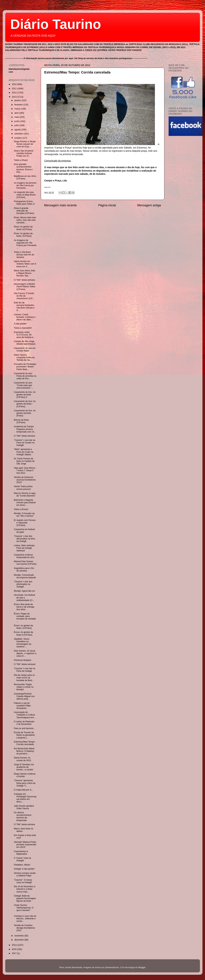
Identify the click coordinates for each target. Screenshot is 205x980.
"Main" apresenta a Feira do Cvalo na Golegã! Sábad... (24, 452)
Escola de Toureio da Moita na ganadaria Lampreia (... (24, 735)
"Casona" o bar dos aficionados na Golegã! (23, 584)
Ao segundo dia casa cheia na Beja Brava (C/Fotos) (25, 195)
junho (17, 121)
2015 (15, 949)
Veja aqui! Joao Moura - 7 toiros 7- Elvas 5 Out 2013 (25, 470)
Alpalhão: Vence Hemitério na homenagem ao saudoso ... (23, 643)
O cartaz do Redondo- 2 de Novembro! (24, 723)
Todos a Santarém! (23, 328)
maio (17, 117)
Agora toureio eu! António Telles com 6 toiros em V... (25, 264)
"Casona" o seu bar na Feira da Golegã (25, 670)
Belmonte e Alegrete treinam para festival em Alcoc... (25, 503)
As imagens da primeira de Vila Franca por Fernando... (25, 185)
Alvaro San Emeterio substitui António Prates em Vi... (24, 153)
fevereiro (19, 105)
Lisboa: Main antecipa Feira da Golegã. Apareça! (24, 548)
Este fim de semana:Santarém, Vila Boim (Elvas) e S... (24, 307)
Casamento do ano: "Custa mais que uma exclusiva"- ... (24, 385)
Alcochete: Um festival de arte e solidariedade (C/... (24, 598)
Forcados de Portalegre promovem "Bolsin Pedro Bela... (25, 367)
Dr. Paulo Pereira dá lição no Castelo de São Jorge (24, 461)
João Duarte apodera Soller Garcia (24, 807)
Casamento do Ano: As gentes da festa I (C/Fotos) (25, 404)
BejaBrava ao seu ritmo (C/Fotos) (25, 177)
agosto (18, 130)
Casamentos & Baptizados (21, 853)
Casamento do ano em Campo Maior (25, 349)
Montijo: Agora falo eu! (24, 591)
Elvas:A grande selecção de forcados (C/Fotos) (24, 211)
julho (17, 125)
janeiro (18, 100)
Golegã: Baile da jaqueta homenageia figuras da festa (25, 898)
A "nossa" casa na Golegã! (22, 859)
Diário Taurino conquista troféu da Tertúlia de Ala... (24, 357)
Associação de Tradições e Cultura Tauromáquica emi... (25, 715)
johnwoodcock (112, 967)
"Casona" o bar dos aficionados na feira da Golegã (24, 539)
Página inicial (107, 205)
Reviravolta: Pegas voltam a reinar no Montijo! (24, 687)
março (18, 109)
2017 (15, 953)
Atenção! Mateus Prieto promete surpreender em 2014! (25, 845)
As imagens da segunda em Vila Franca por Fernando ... (25, 244)
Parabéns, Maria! (22, 865)
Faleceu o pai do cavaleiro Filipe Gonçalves (22, 706)
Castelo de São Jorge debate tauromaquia (25, 343)
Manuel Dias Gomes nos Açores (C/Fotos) (25, 563)
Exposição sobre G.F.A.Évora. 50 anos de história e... (24, 335)
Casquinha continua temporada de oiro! (24, 556)
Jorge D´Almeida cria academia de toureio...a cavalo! (24, 767)
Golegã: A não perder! (24, 869)
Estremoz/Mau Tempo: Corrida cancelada (77, 72)
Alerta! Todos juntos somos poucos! (23, 488)
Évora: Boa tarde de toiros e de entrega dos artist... (24, 607)
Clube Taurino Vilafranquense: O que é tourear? (24, 908)
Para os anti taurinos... (25, 728)
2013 (15, 97)
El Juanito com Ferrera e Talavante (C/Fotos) (25, 523)
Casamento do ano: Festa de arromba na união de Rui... (25, 376)
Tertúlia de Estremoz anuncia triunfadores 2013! (25, 480)
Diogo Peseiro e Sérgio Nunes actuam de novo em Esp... (25, 144)
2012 (15, 93)
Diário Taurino (56, 24)
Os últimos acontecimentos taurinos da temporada (23, 816)
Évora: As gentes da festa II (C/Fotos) (23, 633)
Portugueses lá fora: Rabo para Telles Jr (24, 203)
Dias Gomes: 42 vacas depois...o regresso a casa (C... (25, 653)
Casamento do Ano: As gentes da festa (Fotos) (25, 413)
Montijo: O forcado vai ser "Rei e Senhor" (24, 515)
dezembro (19, 940)
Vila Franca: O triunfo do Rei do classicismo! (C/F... (24, 296)
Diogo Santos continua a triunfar (25, 775)
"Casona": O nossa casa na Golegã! (23, 881)
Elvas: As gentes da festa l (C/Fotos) (23, 235)
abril (17, 113)
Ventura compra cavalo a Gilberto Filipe (25, 874)
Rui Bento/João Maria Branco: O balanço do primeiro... (24, 751)
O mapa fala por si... (23, 790)
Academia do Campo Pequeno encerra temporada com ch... (25, 429)
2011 (15, 89)
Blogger (142, 967)
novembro (19, 936)
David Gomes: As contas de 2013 (22, 759)
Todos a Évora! (21, 509)
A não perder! (20, 324)
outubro (18, 138)
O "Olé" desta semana (24, 280)
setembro (19, 134)
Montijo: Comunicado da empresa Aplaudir (25, 576)
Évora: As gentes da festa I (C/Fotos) (23, 627)
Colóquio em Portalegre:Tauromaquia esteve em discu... (25, 798)
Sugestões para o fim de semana (24, 569)
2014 (15, 945)
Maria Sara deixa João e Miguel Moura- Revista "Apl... (25, 273)
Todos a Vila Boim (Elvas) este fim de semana (24, 255)
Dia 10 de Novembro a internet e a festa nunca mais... (25, 889)
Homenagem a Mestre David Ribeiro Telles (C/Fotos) (25, 287)
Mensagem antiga (149, 205)
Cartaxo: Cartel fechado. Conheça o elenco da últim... (25, 317)
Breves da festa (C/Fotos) (21, 421)
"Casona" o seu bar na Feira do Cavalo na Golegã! (25, 443)
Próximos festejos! (23, 660)
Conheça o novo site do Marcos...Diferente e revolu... (25, 919)
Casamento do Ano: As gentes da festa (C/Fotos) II (25, 395)
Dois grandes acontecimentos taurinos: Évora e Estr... (23, 168)
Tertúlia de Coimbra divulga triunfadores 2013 (24, 928)
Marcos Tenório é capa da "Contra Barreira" (25, 494)
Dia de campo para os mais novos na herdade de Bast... (24, 678)
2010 (15, 84)
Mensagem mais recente (61, 205)
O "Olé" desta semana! (25, 664)
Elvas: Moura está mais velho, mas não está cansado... (25, 220)
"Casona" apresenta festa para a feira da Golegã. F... (25, 783)
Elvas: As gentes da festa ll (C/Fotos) (23, 228)
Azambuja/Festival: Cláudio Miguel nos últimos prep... (24, 696)
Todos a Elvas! (21, 160)
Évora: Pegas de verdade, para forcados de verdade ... (25, 618)
